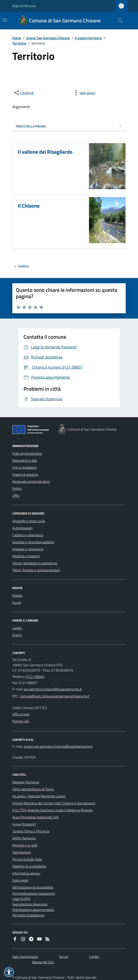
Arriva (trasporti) (24, 824)
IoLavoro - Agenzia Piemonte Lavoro (39, 796)
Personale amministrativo (31, 481)
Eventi (17, 635)
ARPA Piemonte (24, 838)
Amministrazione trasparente (34, 893)
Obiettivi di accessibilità (29, 866)
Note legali (20, 880)
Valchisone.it (22, 852)
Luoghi (17, 628)
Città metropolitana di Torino (33, 789)
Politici (17, 488)
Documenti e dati (25, 460)
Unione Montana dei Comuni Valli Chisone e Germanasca (54, 803)
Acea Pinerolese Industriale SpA (35, 817)
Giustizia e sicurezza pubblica (33, 542)
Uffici (16, 495)
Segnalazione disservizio (30, 904)
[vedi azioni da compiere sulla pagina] (84, 93)
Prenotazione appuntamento (33, 910)
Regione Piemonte (24, 6)
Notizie (17, 595)
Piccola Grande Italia (27, 859)
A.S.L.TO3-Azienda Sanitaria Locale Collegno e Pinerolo (52, 810)
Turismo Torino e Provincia (31, 831)
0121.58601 (35, 677)
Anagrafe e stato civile (29, 521)
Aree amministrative (27, 453)
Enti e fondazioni (25, 467)
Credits (94, 957)
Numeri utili (21, 721)
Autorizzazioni (22, 528)
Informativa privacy (26, 873)
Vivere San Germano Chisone (48, 38)
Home (17, 38)
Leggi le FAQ (21, 899)
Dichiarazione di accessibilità (33, 887)
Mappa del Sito (43, 962)
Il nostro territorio (88, 38)
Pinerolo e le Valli (25, 845)
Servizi (64, 957)
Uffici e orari (21, 714)
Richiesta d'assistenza (28, 915)
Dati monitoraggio (25, 957)
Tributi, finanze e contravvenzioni (36, 570)
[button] (9, 972)
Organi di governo (25, 474)
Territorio (19, 43)
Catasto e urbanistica (28, 535)
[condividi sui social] (24, 93)
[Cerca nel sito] (119, 21)
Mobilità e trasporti (26, 556)
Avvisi (17, 602)
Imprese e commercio (28, 549)
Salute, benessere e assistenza (35, 563)
